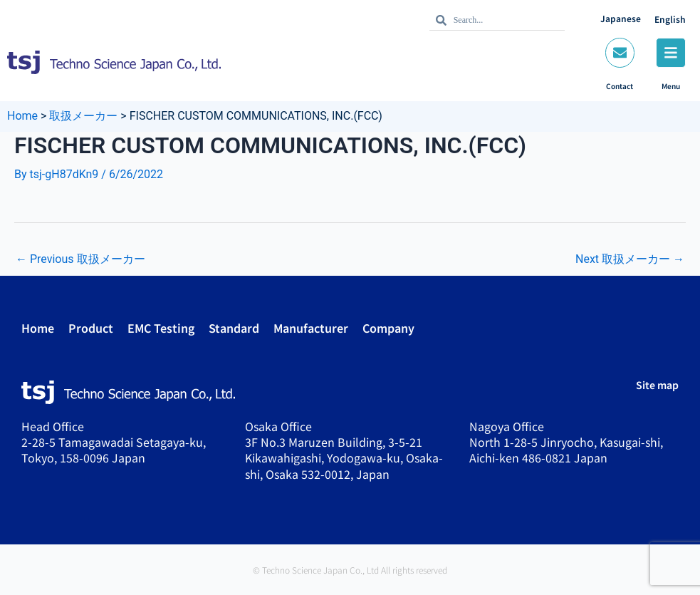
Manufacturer (311, 328)
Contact (620, 86)
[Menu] (671, 53)
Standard (234, 328)
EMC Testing (161, 328)
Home (38, 328)
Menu (671, 86)
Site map (657, 385)
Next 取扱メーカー (630, 259)
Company (388, 328)
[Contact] (620, 53)
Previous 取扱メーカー (80, 259)
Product (91, 328)
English (670, 19)
